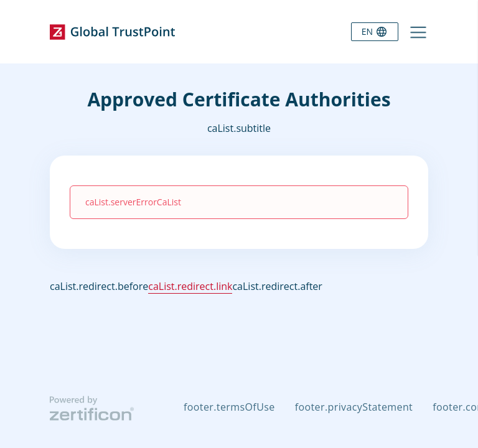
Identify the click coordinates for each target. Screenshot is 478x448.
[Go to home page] (112, 32)
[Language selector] (375, 32)
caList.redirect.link (190, 286)
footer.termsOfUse (229, 407)
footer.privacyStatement (354, 407)
